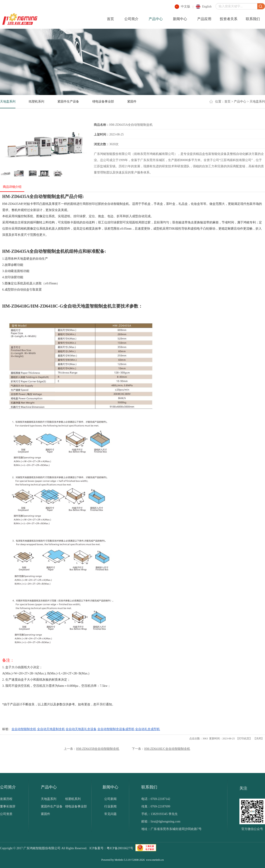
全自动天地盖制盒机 (51, 729)
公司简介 (131, 19)
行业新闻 (110, 806)
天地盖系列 (8, 102)
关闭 (259, 739)
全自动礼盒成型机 (148, 729)
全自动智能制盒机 (24, 729)
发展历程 (6, 799)
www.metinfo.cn (155, 860)
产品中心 (156, 19)
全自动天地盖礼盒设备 (81, 729)
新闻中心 (180, 19)
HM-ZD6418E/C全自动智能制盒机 (167, 749)
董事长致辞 (8, 806)
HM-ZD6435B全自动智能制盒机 (98, 749)
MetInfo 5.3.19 (123, 860)
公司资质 (6, 814)
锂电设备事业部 (103, 102)
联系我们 (253, 19)
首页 (110, 19)
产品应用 (204, 19)
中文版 (185, 7)
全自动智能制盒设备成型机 (116, 729)
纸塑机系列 (36, 102)
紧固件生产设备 (68, 102)
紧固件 (132, 102)
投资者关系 (229, 19)
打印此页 (244, 739)
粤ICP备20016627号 (120, 848)
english (207, 7)
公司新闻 (110, 799)
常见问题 (110, 814)
